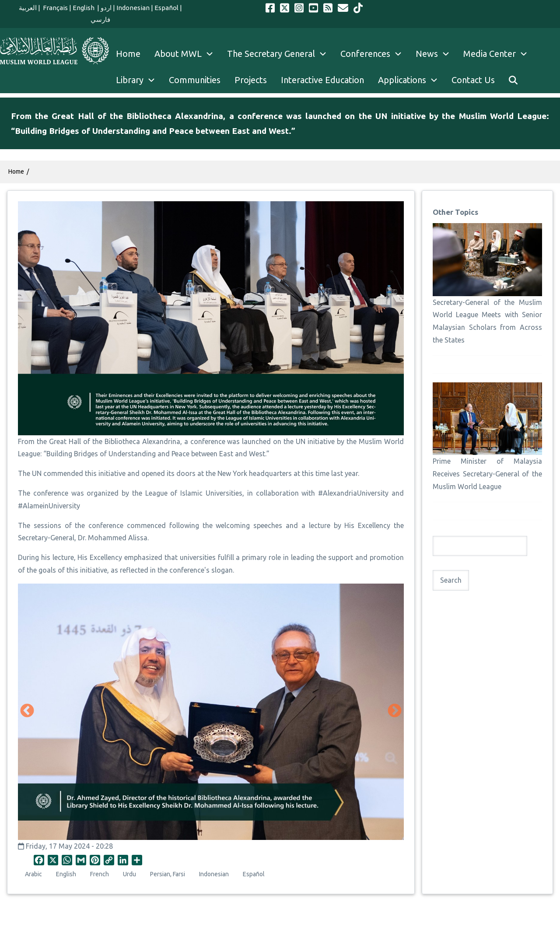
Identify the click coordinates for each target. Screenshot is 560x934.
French (100, 874)
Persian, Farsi (168, 874)
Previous (27, 711)
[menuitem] (513, 80)
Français (55, 8)
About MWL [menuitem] (187, 54)
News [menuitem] (436, 54)
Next (395, 711)
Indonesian (133, 8)
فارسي (100, 19)
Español (166, 8)
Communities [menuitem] (195, 80)
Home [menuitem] (128, 54)
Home (16, 171)
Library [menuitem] (139, 80)
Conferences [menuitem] (374, 54)
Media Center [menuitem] (499, 54)
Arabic (33, 874)
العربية (28, 8)
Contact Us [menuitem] (473, 80)
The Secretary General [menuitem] (280, 54)
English (84, 8)
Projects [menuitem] (251, 80)
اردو (106, 8)
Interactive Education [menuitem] (322, 80)
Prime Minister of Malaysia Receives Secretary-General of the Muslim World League (487, 474)
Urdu (129, 874)
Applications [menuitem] (411, 80)
